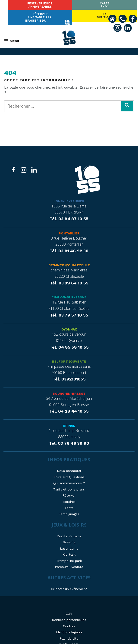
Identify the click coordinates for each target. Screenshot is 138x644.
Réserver (69, 6)
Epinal (69, 417)
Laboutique (24, 6)
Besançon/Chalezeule (69, 257)
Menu (12, 33)
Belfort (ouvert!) (69, 353)
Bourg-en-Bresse (69, 385)
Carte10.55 (114, 5)
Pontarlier (69, 225)
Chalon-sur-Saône (69, 289)
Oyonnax (69, 321)
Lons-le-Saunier (69, 193)
